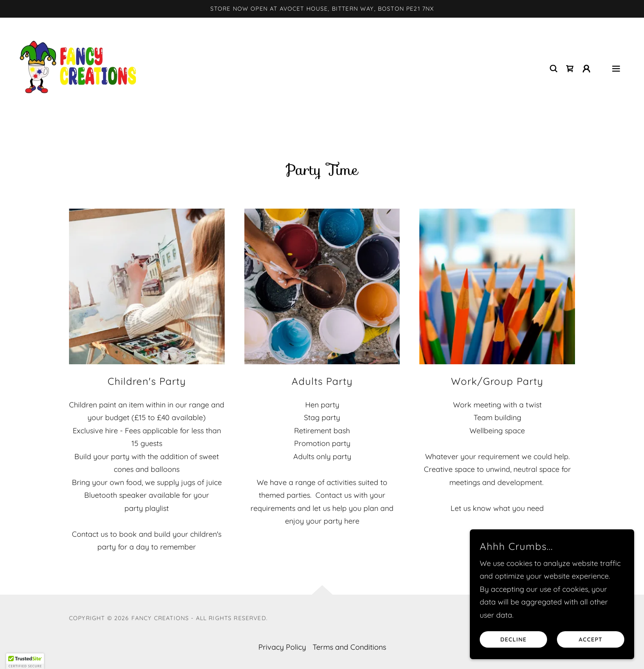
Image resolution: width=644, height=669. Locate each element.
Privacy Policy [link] (282, 647)
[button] (586, 69)
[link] (78, 68)
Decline (513, 639)
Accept (591, 639)
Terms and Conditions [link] (349, 647)
